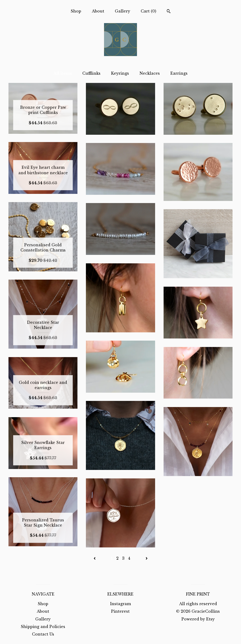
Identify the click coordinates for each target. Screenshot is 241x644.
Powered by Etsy (198, 619)
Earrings (179, 73)
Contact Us (43, 634)
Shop (76, 11)
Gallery (123, 11)
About (98, 11)
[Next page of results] (147, 558)
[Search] (169, 12)
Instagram (120, 604)
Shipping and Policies (43, 627)
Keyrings (120, 73)
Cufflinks (91, 73)
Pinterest (120, 611)
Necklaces (150, 73)
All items (63, 73)
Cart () (149, 11)
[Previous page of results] (95, 558)
